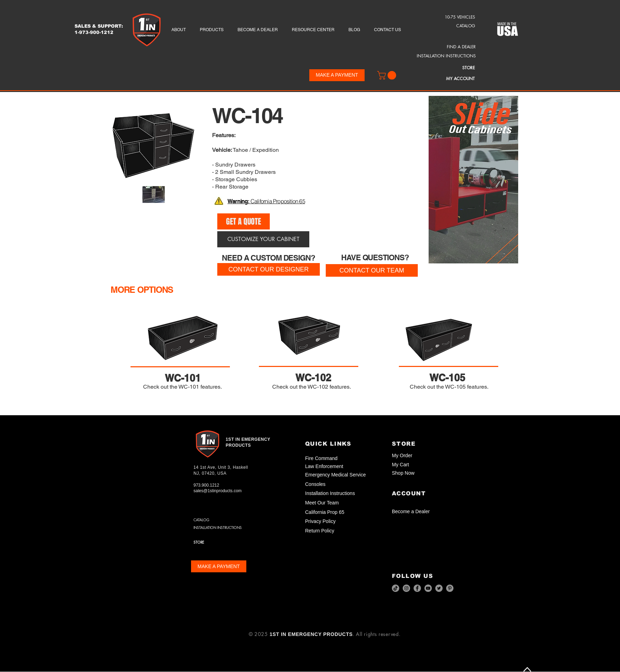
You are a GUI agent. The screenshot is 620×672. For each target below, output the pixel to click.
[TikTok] (396, 588)
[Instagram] (406, 588)
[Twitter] (439, 588)
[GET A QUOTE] (244, 221)
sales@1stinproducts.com (218, 491)
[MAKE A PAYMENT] (337, 75)
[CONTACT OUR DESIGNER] (269, 269)
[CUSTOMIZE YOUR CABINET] (263, 239)
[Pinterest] (450, 588)
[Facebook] (417, 588)
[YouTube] (428, 588)
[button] (388, 75)
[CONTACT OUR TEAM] (372, 270)
